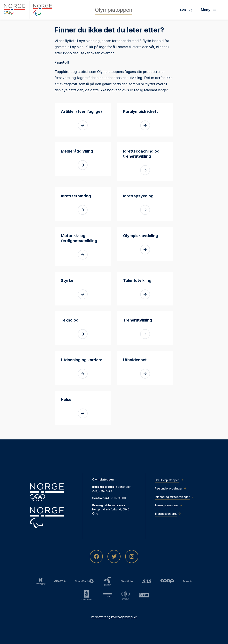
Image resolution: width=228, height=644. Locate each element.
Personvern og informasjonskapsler (114, 617)
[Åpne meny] (210, 10)
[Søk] (188, 10)
